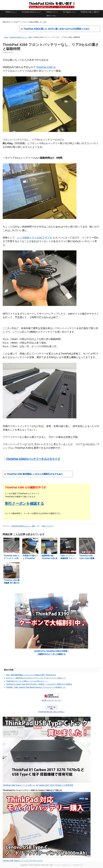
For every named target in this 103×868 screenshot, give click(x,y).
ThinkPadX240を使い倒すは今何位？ (52, 712)
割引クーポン (51, 16)
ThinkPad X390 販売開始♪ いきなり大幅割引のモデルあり (35, 474)
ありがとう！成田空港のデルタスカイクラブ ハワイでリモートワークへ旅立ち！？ (36, 678)
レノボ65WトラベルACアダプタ (35, 238)
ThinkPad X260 (44, 67)
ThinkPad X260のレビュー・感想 (20, 37)
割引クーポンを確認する (25, 503)
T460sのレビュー (52, 12)
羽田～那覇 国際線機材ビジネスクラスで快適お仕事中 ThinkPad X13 (31, 675)
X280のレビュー (11, 12)
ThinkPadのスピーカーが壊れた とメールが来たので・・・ (27, 681)
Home (6, 37)
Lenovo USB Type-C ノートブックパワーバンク (23, 860)
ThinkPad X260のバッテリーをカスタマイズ (33, 459)
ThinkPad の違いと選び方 (90, 12)
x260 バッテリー (48, 526)
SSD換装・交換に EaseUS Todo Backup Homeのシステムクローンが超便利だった (36, 687)
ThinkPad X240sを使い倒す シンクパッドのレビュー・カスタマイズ (51, 5)
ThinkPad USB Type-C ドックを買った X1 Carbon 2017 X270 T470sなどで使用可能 (38, 785)
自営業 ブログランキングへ (51, 700)
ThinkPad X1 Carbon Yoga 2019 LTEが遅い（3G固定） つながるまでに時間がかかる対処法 (39, 684)
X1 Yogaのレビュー (70, 12)
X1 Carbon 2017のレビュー (32, 12)
